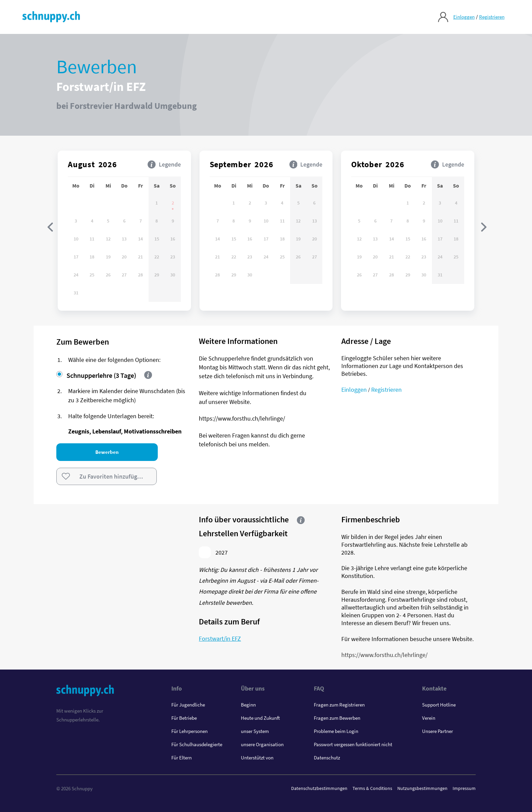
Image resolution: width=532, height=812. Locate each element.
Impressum (464, 788)
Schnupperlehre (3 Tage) (96, 375)
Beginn (248, 705)
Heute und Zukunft (260, 718)
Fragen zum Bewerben (337, 718)
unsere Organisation (262, 744)
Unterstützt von (257, 758)
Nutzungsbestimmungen (422, 788)
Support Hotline (439, 705)
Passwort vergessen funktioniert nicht (353, 744)
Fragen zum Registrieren (339, 705)
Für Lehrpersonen (189, 731)
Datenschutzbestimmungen (319, 788)
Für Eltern (182, 758)
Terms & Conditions (372, 788)
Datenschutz (327, 758)
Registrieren (491, 17)
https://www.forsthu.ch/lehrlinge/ (384, 655)
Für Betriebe (184, 718)
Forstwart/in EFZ (220, 639)
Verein (429, 718)
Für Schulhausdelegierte (197, 744)
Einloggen (464, 17)
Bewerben (107, 452)
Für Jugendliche (188, 705)
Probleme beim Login (336, 731)
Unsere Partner (438, 731)
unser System (255, 731)
